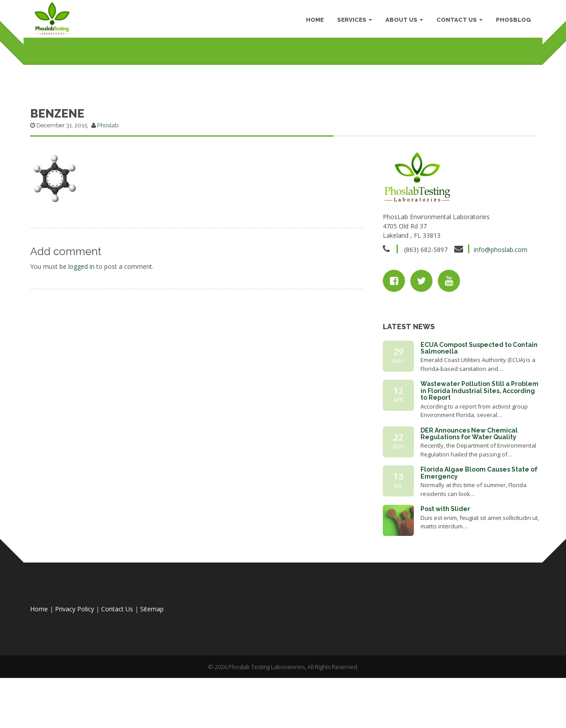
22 (398, 494)
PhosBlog (512, 22)
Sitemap (152, 662)
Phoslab (108, 178)
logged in (81, 319)
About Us (403, 22)
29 (398, 408)
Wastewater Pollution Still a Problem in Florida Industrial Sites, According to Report (480, 443)
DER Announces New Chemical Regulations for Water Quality (469, 486)
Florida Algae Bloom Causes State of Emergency (479, 525)
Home (39, 662)
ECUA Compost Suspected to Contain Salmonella (479, 401)
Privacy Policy (75, 662)
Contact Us (458, 22)
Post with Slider (445, 562)
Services (353, 22)
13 (398, 533)
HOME (313, 22)
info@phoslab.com (501, 302)
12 (398, 447)
